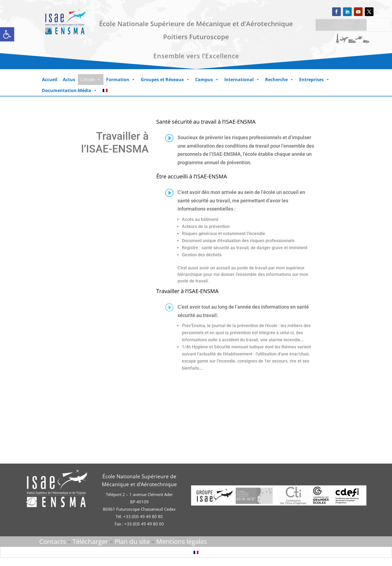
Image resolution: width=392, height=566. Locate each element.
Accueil (50, 80)
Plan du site (132, 541)
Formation (121, 80)
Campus (207, 80)
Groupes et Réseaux (165, 80)
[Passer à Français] (196, 552)
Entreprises (314, 80)
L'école (91, 80)
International (242, 80)
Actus (69, 80)
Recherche (279, 80)
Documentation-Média (70, 90)
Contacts (53, 541)
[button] (7, 34)
